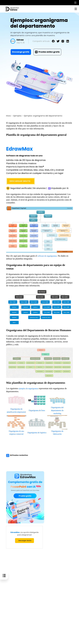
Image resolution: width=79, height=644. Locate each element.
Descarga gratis (21, 52)
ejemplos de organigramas (30, 388)
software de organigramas (48, 256)
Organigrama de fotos (37, 410)
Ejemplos (17, 116)
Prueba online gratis (47, 52)
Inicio (9, 116)
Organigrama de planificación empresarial (16, 410)
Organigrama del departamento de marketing (57, 410)
